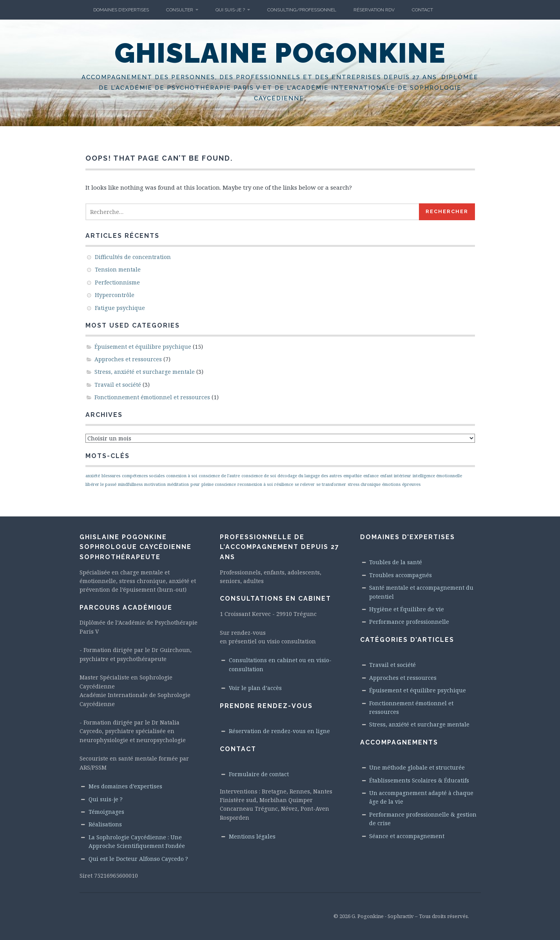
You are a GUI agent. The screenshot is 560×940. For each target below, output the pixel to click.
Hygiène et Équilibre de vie (407, 609)
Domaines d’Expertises (121, 10)
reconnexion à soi (255, 484)
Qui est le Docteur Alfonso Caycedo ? (138, 859)
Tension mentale (118, 269)
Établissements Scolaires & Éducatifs (419, 780)
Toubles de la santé (396, 562)
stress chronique (364, 484)
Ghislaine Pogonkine (280, 53)
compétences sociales (143, 476)
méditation (178, 484)
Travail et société (118, 385)
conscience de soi (259, 476)
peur (195, 484)
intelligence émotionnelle (437, 476)
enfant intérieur (396, 476)
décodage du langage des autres (310, 476)
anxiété (93, 476)
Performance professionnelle (409, 622)
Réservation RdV (374, 10)
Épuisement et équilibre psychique (143, 347)
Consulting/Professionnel (302, 10)
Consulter (180, 10)
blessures (111, 476)
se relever (305, 484)
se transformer (331, 484)
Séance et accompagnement (407, 836)
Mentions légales (252, 836)
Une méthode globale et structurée (417, 767)
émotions (391, 484)
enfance (371, 476)
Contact (422, 10)
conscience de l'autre (219, 476)
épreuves (411, 484)
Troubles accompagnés (401, 575)
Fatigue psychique (120, 308)
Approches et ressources (128, 359)
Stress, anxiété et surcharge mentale (145, 372)
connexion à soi (182, 476)
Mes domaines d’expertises (125, 786)
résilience (284, 484)
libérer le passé (101, 484)
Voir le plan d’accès (255, 688)
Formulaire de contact (259, 774)
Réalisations (105, 824)
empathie (352, 476)
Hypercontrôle (115, 295)
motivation (155, 484)
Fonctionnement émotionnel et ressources (152, 397)
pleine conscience (219, 484)
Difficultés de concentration (133, 257)
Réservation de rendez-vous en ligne (279, 731)
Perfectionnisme (117, 282)
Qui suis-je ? (230, 10)
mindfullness (130, 484)
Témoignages (106, 812)
